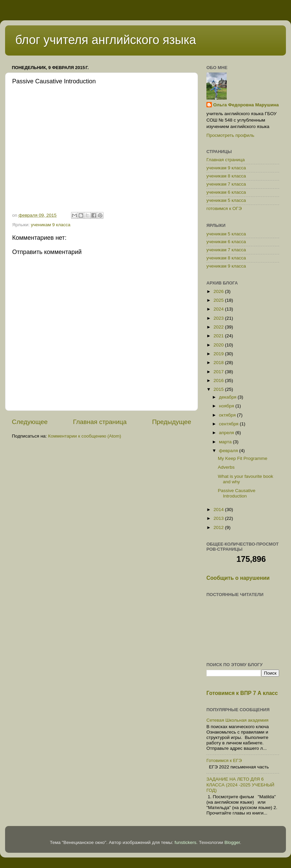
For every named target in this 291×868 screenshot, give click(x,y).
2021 (219, 336)
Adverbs (226, 467)
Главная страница (100, 422)
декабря (228, 397)
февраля (229, 451)
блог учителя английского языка (106, 40)
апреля (227, 433)
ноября (227, 406)
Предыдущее (172, 422)
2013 (219, 518)
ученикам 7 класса (226, 184)
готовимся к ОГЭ (224, 208)
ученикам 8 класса (226, 176)
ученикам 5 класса (226, 200)
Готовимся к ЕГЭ (224, 760)
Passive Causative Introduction (237, 493)
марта (226, 442)
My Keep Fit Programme (243, 458)
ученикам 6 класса (226, 192)
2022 (219, 327)
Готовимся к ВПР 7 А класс (242, 693)
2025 (219, 300)
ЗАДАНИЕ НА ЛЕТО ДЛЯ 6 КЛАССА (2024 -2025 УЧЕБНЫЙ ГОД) (240, 785)
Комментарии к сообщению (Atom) (85, 436)
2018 (219, 363)
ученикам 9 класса (51, 225)
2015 (219, 389)
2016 (219, 380)
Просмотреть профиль (230, 135)
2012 (219, 527)
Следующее (30, 422)
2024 (219, 309)
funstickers (186, 842)
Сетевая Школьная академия (237, 720)
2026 (219, 291)
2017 (219, 372)
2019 (219, 354)
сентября (229, 424)
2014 (219, 510)
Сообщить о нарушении (238, 578)
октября (228, 415)
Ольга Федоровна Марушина (246, 105)
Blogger (232, 842)
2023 (219, 318)
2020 (219, 345)
